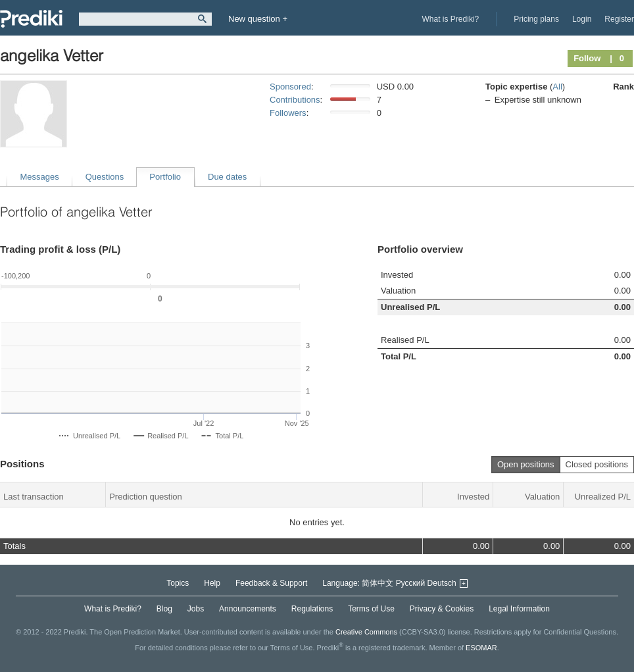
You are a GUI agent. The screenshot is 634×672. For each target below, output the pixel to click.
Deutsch (442, 583)
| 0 (617, 58)
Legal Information (519, 609)
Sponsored (290, 87)
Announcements (248, 609)
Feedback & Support (271, 583)
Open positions (526, 464)
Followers (288, 113)
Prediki (31, 19)
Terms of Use (371, 609)
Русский (411, 583)
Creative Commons (366, 632)
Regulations (312, 609)
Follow (587, 58)
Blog (164, 609)
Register (619, 19)
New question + (258, 19)
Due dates (227, 177)
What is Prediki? (451, 19)
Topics (178, 583)
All (557, 87)
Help (212, 583)
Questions (105, 177)
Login (582, 19)
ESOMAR (481, 648)
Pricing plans (536, 19)
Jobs (196, 609)
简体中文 (378, 583)
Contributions (295, 100)
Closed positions (597, 464)
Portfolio (165, 177)
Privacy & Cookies (442, 609)
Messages (40, 177)
